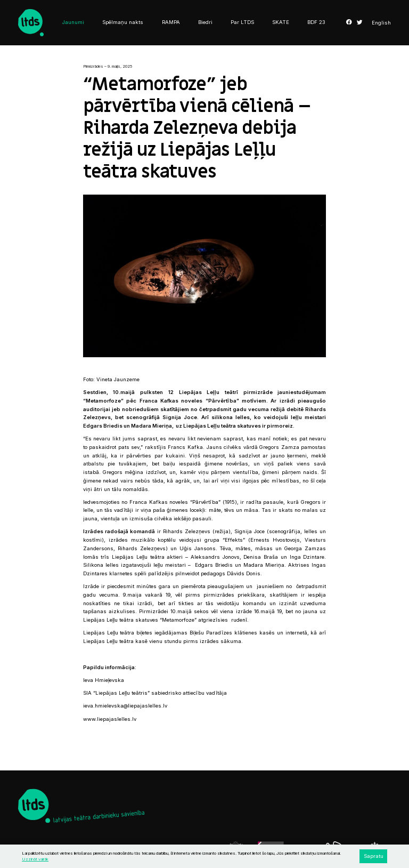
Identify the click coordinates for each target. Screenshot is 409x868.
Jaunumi (73, 22)
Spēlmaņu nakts (123, 22)
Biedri (205, 22)
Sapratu (374, 856)
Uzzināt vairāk (35, 859)
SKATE (281, 22)
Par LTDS (242, 22)
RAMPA (171, 22)
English (381, 23)
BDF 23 (316, 22)
